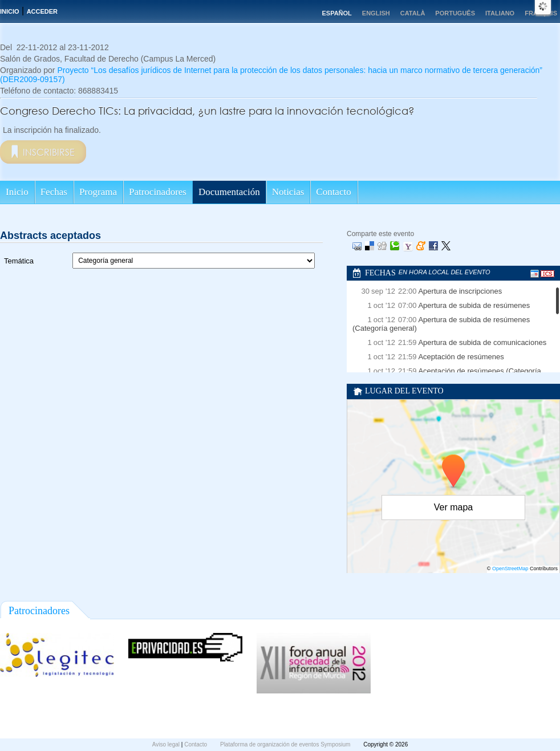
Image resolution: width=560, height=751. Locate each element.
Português (455, 13)
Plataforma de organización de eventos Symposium (286, 744)
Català (413, 13)
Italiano (500, 13)
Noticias (288, 192)
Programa (98, 192)
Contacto (333, 192)
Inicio (10, 11)
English (376, 13)
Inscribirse (49, 152)
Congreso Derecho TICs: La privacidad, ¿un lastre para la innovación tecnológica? (207, 111)
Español (336, 13)
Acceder (42, 11)
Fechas (54, 192)
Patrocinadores (158, 192)
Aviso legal (167, 744)
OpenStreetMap (510, 569)
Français (541, 13)
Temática (19, 261)
